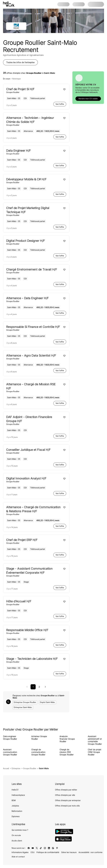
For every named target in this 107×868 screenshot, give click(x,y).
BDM (14, 800)
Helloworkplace (18, 795)
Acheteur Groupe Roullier (39, 738)
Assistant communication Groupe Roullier (10, 752)
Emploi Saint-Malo (47, 702)
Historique (16, 79)
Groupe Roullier (30, 768)
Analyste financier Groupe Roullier (67, 739)
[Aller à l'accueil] (9, 4)
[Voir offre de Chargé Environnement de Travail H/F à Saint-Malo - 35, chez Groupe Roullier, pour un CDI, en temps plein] (34, 271)
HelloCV (15, 790)
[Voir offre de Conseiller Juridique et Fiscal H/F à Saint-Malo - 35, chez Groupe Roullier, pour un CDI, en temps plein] (34, 451)
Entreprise (16, 768)
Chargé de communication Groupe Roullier (38, 752)
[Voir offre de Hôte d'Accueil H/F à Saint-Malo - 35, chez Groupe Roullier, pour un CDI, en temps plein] (34, 602)
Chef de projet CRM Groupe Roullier (95, 752)
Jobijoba (15, 806)
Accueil (6, 768)
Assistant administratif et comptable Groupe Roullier (95, 740)
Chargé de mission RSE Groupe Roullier (67, 752)
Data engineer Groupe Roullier (10, 738)
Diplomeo (16, 816)
